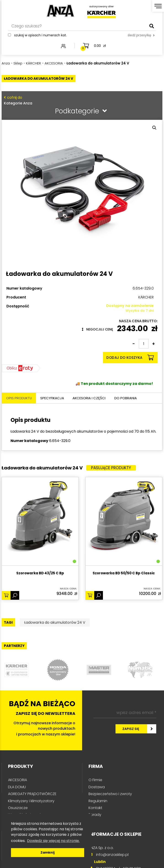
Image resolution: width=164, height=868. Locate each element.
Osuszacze (18, 808)
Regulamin (98, 801)
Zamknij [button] (48, 852)
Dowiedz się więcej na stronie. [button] (53, 841)
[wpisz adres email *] (125, 713)
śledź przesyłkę (141, 36)
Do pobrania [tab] (129, 398)
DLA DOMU (17, 787)
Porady (95, 815)
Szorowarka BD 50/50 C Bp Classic (124, 574)
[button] (154, 128)
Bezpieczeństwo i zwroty (110, 794)
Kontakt (95, 808)
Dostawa (97, 787)
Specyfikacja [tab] (54, 398)
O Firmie (95, 780)
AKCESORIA (17, 780)
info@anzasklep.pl (112, 855)
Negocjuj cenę (97, 329)
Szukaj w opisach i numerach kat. (40, 36)
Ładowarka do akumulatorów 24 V (55, 623)
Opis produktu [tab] (20, 398)
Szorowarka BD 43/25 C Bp (40, 574)
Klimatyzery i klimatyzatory (31, 801)
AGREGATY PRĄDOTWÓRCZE (32, 794)
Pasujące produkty (111, 468)
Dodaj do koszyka (130, 358)
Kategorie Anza (81, 100)
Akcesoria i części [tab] (92, 398)
